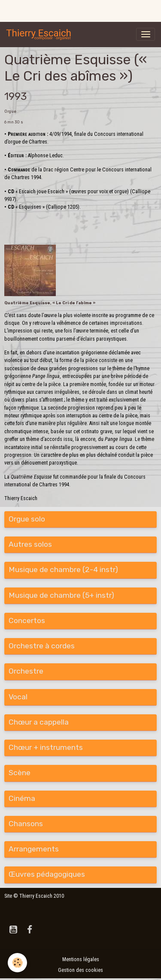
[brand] (40, 34)
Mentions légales (81, 959)
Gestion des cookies (80, 970)
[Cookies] (17, 963)
